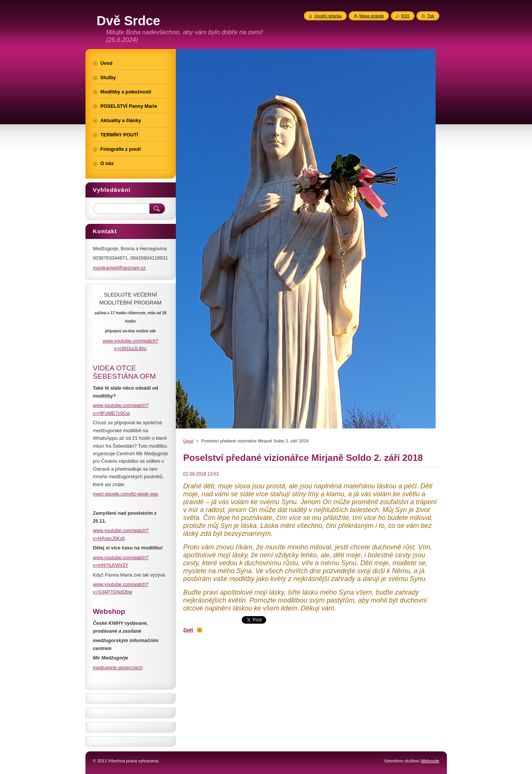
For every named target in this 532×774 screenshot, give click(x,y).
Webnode (430, 761)
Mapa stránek (372, 16)
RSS (405, 16)
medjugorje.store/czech (118, 668)
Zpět (188, 630)
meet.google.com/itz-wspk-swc (126, 494)
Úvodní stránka (328, 16)
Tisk (431, 16)
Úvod (188, 441)
